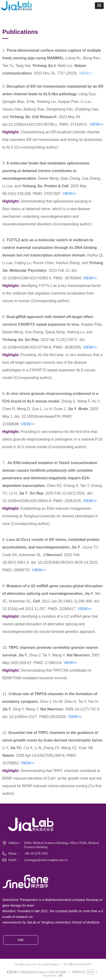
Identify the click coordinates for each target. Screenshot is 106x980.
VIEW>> (86, 73)
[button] (99, 6)
